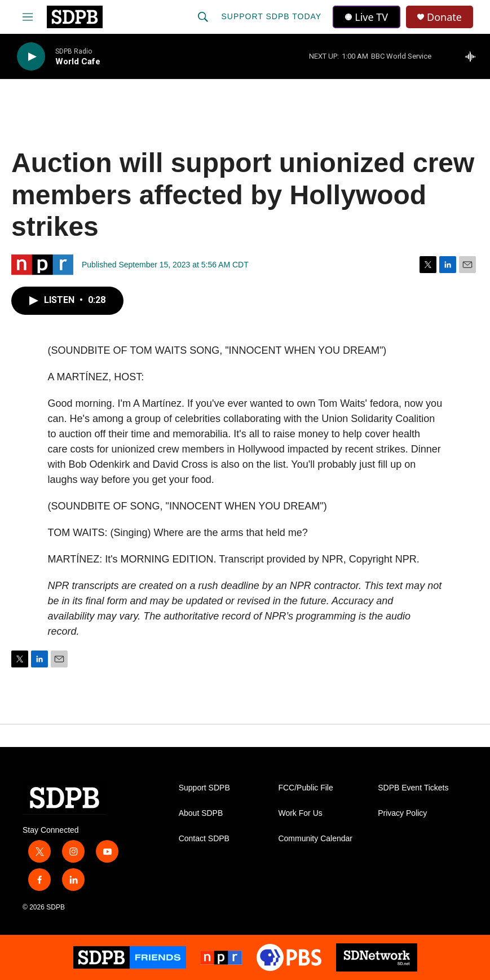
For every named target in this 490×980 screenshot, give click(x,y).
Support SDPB (204, 788)
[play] (31, 57)
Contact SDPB (204, 839)
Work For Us (300, 813)
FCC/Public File (305, 788)
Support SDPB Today (271, 16)
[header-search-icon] (203, 17)
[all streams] (473, 56)
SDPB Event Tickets (413, 788)
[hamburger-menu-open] (28, 17)
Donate (444, 17)
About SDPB (201, 813)
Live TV (367, 17)
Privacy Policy (402, 813)
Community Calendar (315, 839)
